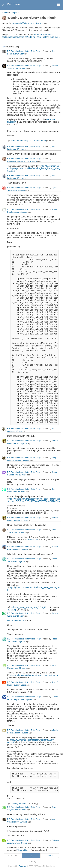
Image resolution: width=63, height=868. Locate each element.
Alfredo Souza (24, 850)
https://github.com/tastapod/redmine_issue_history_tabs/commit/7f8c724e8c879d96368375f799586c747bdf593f (34, 500)
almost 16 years (18, 190)
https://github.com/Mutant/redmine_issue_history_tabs (35, 675)
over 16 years (36, 23)
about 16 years (18, 149)
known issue (32, 540)
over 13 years (19, 561)
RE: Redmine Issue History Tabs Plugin (24, 51)
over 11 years (21, 810)
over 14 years (20, 532)
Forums (6, 13)
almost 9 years (21, 843)
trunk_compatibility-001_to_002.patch (28, 141)
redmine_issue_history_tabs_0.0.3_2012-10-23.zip (28, 610)
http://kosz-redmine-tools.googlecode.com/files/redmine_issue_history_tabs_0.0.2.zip (34, 168)
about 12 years (21, 733)
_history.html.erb (18, 804)
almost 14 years (21, 549)
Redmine (23, 866)
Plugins (14, 13)
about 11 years (21, 822)
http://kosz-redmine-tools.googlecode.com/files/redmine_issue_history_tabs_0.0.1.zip (31, 37)
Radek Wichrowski (16, 621)
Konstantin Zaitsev (20, 23)
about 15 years (19, 492)
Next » (49, 856)
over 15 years (21, 212)
